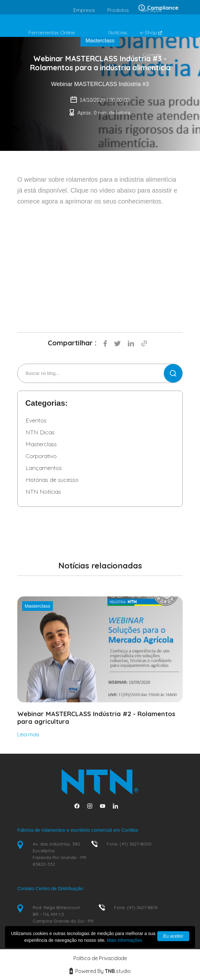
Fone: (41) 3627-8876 (136, 907)
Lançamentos (44, 468)
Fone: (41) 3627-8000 (129, 844)
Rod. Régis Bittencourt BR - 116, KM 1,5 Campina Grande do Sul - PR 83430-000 (63, 918)
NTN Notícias (43, 492)
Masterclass (41, 444)
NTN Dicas (40, 432)
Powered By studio (100, 971)
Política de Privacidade (100, 958)
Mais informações (124, 940)
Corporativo (41, 456)
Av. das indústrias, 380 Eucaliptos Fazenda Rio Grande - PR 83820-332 (59, 854)
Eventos (36, 420)
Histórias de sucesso (52, 480)
